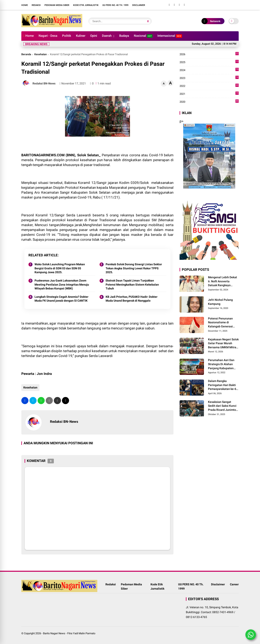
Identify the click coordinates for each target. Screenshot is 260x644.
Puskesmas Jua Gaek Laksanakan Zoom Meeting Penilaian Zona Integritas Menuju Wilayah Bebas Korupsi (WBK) (62, 284)
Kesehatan (41, 54)
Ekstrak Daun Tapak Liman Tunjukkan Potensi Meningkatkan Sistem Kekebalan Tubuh (132, 284)
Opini (94, 36)
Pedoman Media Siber (57, 5)
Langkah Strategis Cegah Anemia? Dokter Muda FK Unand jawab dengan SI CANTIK (61, 299)
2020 (209, 102)
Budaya (124, 36)
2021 (209, 94)
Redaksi (36, 5)
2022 (209, 86)
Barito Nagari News (54, 633)
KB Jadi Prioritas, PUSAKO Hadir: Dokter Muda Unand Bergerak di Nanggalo (132, 299)
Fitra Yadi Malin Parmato (81, 633)
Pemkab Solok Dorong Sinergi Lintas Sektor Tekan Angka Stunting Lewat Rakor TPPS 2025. (134, 268)
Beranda (26, 54)
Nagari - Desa (48, 36)
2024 (209, 70)
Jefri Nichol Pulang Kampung (220, 302)
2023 (209, 78)
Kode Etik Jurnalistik (86, 5)
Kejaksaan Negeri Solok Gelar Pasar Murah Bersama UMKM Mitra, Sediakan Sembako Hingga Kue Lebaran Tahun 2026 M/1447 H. (223, 344)
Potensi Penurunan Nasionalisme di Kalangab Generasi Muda (220, 323)
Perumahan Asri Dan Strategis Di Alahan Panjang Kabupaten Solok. (221, 364)
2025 (209, 62)
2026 (209, 54)
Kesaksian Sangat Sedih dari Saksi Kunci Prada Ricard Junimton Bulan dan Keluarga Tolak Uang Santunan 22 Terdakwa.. (223, 406)
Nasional (143, 36)
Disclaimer (139, 5)
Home (25, 5)
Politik (67, 36)
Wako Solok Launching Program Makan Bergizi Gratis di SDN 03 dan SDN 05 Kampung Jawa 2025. (60, 268)
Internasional (170, 36)
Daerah (107, 36)
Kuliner (81, 36)
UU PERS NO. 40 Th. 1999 (115, 5)
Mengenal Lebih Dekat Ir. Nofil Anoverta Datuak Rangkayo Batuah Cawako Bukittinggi (223, 282)
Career (234, 584)
